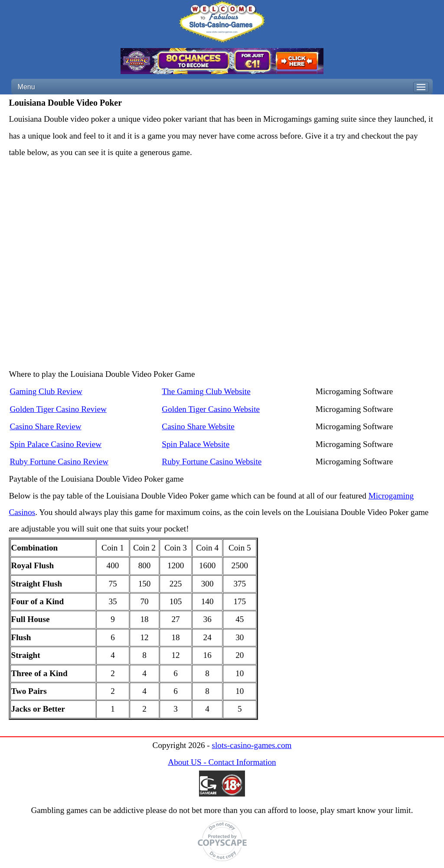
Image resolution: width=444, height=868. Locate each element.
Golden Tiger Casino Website (211, 409)
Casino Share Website (198, 426)
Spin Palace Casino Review (55, 444)
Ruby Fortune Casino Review (59, 462)
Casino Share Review (45, 426)
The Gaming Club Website (206, 391)
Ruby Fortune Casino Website (212, 462)
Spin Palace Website (196, 444)
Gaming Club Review (46, 391)
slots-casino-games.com (252, 745)
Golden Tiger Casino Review (58, 409)
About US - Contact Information (222, 762)
